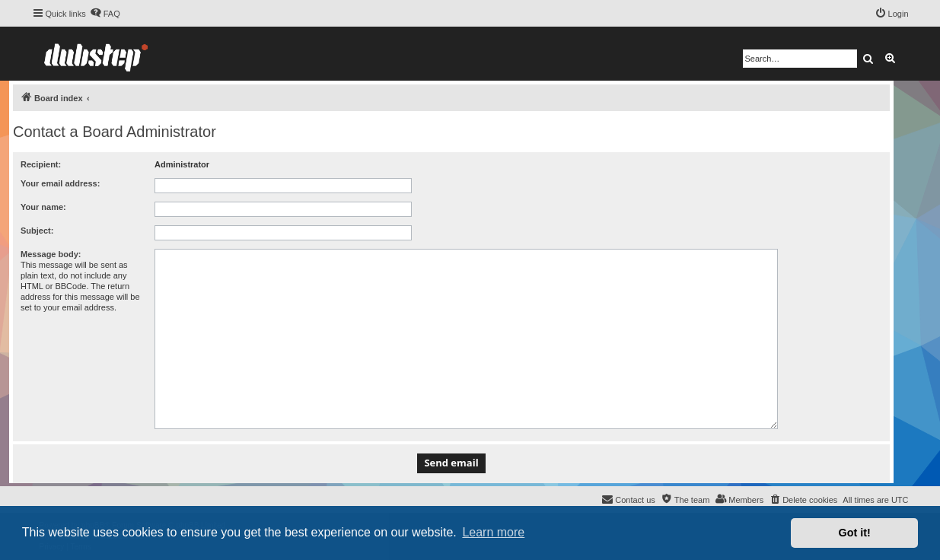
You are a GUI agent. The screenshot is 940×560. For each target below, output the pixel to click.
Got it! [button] (855, 533)
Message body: (51, 254)
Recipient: (41, 164)
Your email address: (60, 183)
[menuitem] (105, 14)
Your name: (43, 207)
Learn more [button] (493, 532)
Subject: (37, 231)
